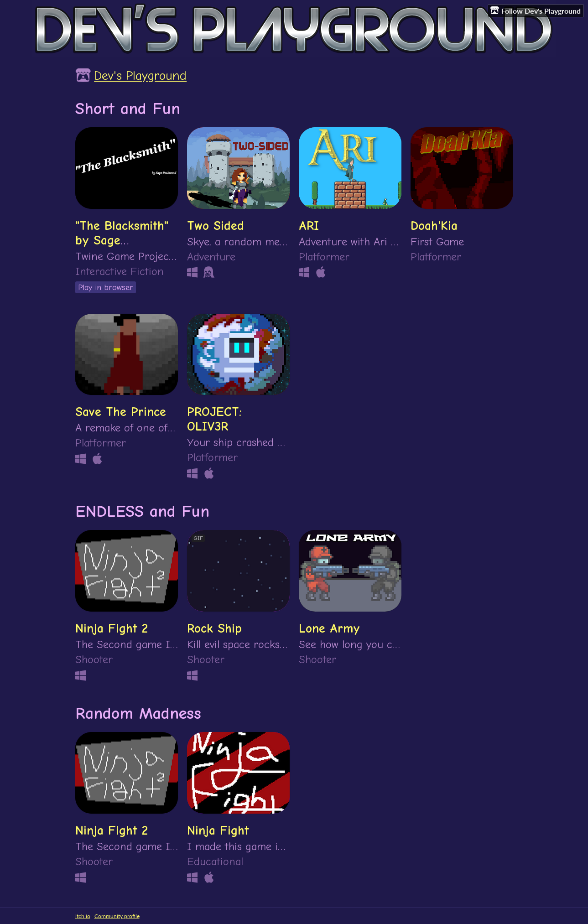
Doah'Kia (434, 226)
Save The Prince (121, 412)
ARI (309, 226)
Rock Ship (214, 628)
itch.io (83, 916)
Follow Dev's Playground (536, 10)
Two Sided (216, 226)
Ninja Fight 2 (112, 628)
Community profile (117, 916)
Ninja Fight (218, 831)
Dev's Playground (140, 76)
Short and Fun (128, 109)
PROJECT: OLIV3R (214, 419)
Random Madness (138, 713)
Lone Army (329, 628)
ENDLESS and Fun (142, 511)
